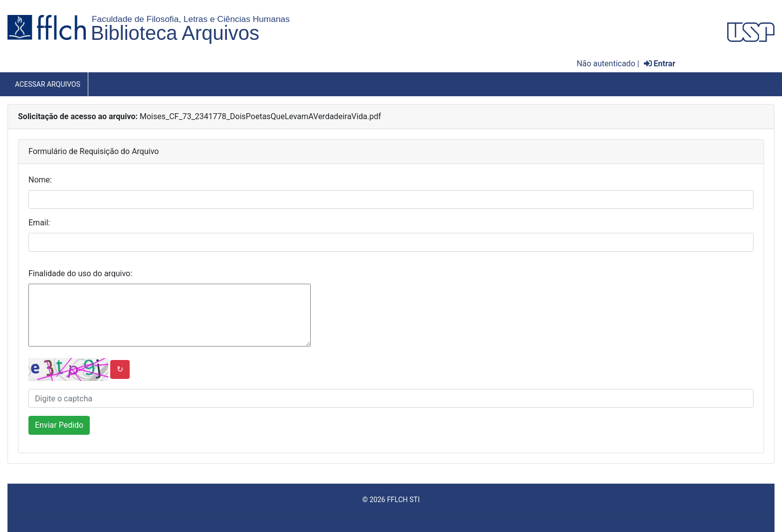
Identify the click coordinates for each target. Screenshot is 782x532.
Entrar (660, 64)
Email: (39, 223)
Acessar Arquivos (48, 84)
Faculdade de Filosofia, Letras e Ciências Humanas (191, 19)
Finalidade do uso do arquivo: (80, 273)
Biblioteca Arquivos (175, 33)
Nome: (40, 180)
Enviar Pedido (59, 425)
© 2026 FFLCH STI (391, 500)
